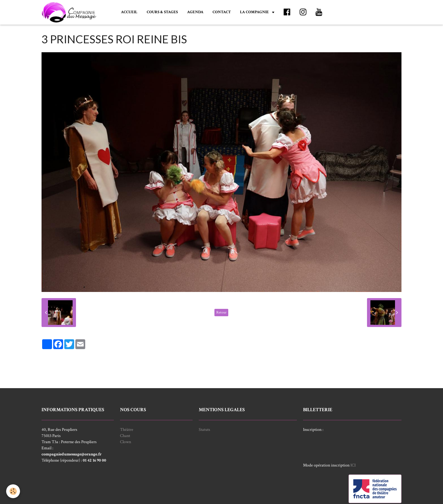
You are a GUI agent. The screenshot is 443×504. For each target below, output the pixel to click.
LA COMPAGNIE (255, 12)
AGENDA (195, 12)
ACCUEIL (129, 12)
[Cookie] (13, 491)
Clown (126, 442)
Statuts (204, 430)
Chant (125, 436)
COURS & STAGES (162, 12)
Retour (221, 312)
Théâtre (127, 430)
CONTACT (222, 12)
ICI (353, 465)
